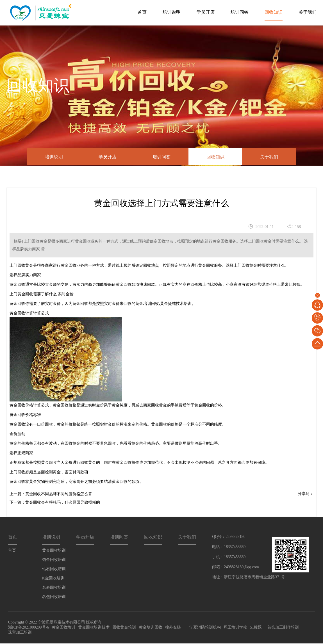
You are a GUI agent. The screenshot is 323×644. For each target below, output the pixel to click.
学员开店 (206, 12)
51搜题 (256, 628)
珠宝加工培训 (20, 633)
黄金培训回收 (147, 304)
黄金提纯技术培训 (176, 304)
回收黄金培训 (124, 628)
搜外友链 (173, 628)
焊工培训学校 (235, 628)
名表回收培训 (54, 588)
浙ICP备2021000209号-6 (29, 628)
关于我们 (308, 12)
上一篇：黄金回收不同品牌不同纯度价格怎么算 (51, 495)
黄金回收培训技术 (94, 628)
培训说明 (172, 12)
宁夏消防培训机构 (205, 628)
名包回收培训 (54, 597)
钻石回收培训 (54, 569)
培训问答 (240, 12)
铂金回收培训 (54, 560)
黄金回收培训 (54, 551)
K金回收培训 (53, 579)
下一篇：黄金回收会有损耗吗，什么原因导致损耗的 (55, 503)
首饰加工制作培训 (283, 628)
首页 (142, 12)
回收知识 (274, 12)
